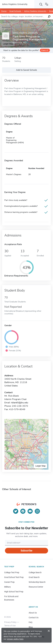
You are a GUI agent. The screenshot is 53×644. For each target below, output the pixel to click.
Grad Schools (15, 11)
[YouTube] (30, 511)
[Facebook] (23, 511)
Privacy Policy (10, 622)
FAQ (31, 622)
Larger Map (40, 466)
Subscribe (26, 551)
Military (7, 587)
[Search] (41, 4)
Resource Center (36, 587)
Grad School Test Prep (14, 577)
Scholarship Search (37, 582)
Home (4, 11)
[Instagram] (37, 511)
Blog (31, 627)
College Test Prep (12, 572)
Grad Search (34, 577)
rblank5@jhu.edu (20, 403)
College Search (35, 572)
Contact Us (34, 618)
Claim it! (45, 50)
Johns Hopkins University (35, 11)
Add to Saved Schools (26, 70)
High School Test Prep (14, 592)
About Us (33, 613)
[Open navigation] (47, 4)
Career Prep (9, 582)
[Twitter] (16, 511)
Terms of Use (10, 626)
